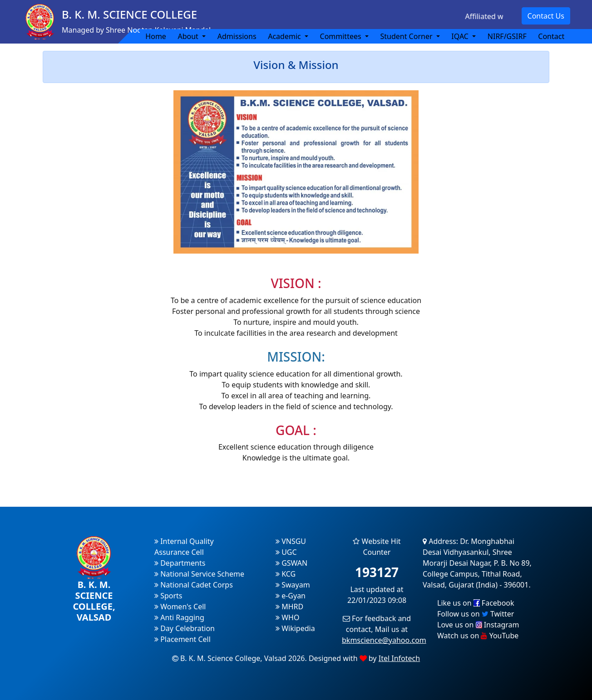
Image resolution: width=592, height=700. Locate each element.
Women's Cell (180, 607)
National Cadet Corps (194, 585)
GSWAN (291, 563)
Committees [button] (342, 36)
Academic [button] (285, 36)
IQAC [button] (461, 36)
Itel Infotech (399, 658)
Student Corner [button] (407, 36)
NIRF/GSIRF (507, 36)
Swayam (293, 585)
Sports (168, 596)
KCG (286, 574)
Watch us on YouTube (478, 636)
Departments (180, 563)
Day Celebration (185, 628)
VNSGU (291, 541)
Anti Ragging (179, 617)
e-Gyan (291, 596)
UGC (286, 552)
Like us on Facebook (476, 603)
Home (156, 36)
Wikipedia (295, 628)
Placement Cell (183, 639)
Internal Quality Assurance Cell (184, 547)
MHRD (289, 607)
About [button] (189, 36)
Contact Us (546, 16)
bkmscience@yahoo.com (384, 640)
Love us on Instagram (478, 625)
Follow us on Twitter (476, 614)
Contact (551, 36)
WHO (287, 617)
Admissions (237, 36)
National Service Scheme (199, 574)
